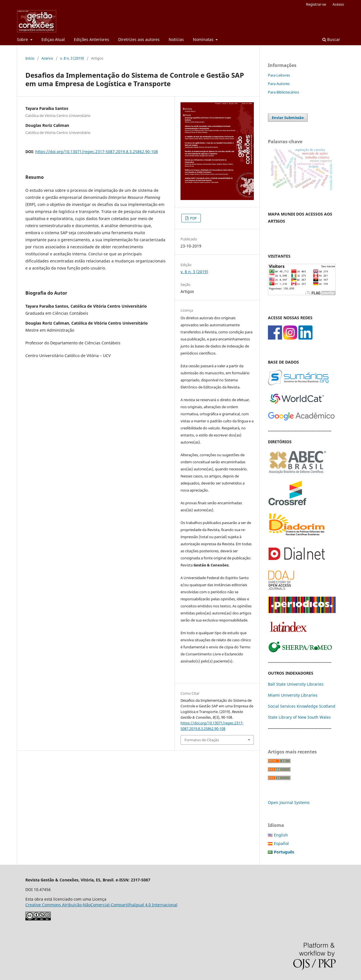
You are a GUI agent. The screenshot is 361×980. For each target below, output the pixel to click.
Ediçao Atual (53, 39)
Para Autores (279, 84)
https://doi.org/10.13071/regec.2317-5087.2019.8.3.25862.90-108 (97, 152)
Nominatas (204, 39)
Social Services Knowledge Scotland (302, 706)
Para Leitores (279, 75)
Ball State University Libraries (296, 684)
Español (281, 843)
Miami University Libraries (293, 695)
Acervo (47, 58)
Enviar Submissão (288, 118)
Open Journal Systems (289, 802)
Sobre (23, 39)
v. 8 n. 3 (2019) (72, 58)
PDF (193, 218)
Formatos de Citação (202, 740)
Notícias (176, 39)
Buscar (331, 39)
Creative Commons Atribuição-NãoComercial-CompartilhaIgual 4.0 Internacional (101, 905)
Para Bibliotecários (283, 92)
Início (30, 58)
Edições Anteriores (92, 39)
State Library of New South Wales (299, 717)
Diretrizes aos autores (139, 39)
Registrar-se (316, 4)
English (281, 835)
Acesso (338, 4)
